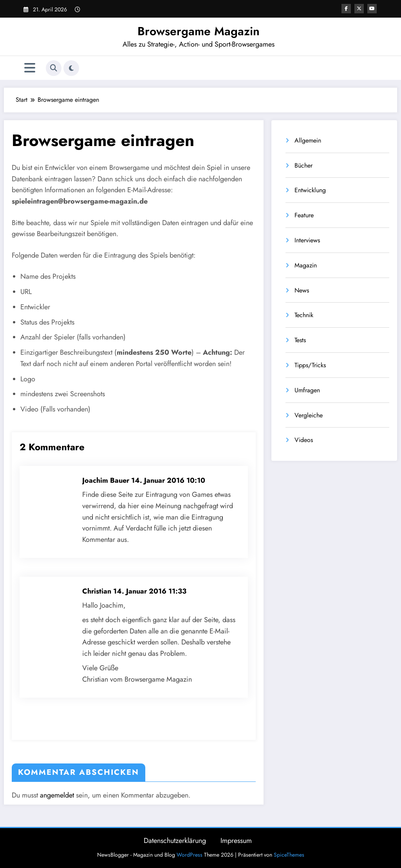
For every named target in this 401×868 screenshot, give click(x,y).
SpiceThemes (289, 855)
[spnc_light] (71, 68)
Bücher (303, 165)
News (302, 290)
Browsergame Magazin (199, 31)
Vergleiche (309, 415)
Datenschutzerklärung (175, 841)
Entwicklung (310, 190)
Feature (304, 215)
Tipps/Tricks (310, 365)
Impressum (236, 841)
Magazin (306, 265)
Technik (304, 315)
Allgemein (308, 140)
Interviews (307, 240)
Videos (304, 440)
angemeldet (57, 795)
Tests (300, 340)
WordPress (190, 855)
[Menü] (30, 68)
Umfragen (307, 390)
